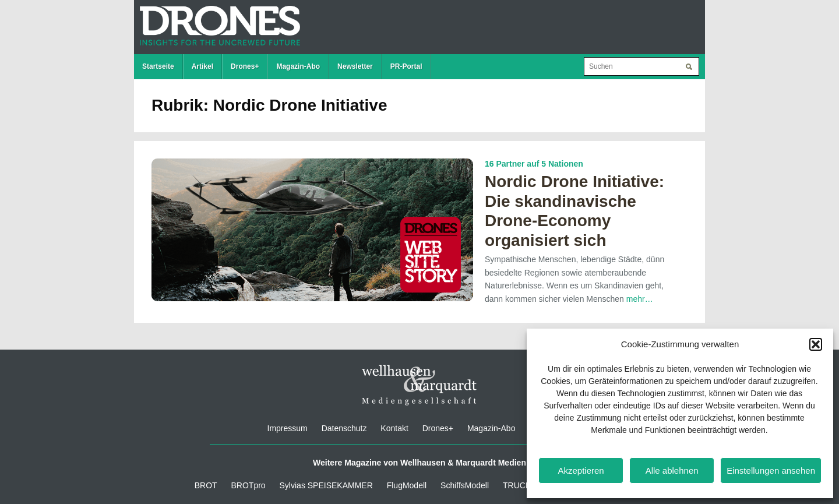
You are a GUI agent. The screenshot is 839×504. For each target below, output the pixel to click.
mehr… (640, 299)
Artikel (202, 66)
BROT (206, 485)
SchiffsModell (465, 485)
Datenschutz (344, 428)
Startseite (158, 66)
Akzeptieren (581, 470)
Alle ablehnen (672, 470)
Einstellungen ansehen (771, 470)
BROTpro (248, 485)
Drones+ (245, 66)
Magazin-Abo (298, 66)
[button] (816, 344)
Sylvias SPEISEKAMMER (326, 485)
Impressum (288, 428)
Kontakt (394, 428)
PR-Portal (406, 66)
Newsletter (355, 66)
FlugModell (407, 485)
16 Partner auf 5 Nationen (534, 164)
